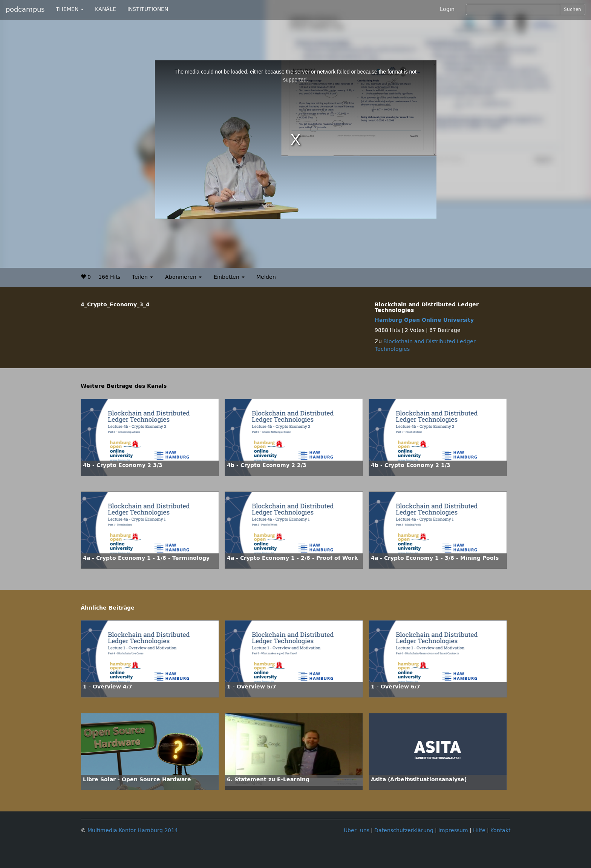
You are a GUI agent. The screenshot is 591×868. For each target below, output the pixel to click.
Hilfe (479, 830)
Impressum (453, 830)
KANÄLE (106, 9)
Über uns (357, 830)
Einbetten (229, 277)
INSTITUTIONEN (148, 9)
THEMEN (70, 9)
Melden (266, 277)
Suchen (573, 9)
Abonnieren (183, 277)
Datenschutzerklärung (404, 830)
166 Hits (109, 277)
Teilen (142, 277)
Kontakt (500, 830)
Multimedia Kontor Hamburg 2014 (133, 830)
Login (447, 9)
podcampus (25, 9)
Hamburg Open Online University (424, 320)
